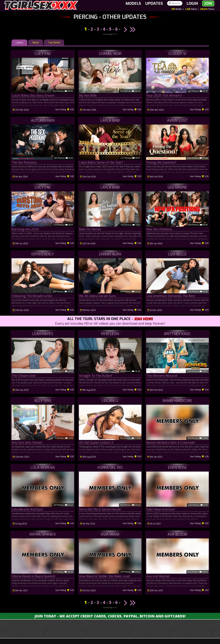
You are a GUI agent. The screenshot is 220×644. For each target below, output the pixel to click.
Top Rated (54, 43)
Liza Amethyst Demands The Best (171, 296)
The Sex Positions (24, 162)
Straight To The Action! (95, 376)
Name (36, 43)
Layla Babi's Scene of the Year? (101, 162)
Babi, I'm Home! (90, 229)
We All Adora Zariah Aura (97, 296)
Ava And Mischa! (158, 576)
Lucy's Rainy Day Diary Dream (33, 96)
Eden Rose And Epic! (161, 509)
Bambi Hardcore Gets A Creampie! (171, 443)
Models (133, 3)
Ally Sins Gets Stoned (27, 443)
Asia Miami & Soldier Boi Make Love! (104, 576)
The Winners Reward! (162, 376)
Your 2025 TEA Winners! (164, 96)
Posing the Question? (161, 162)
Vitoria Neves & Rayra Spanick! (33, 576)
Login (192, 3)
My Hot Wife (88, 96)
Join (208, 3)
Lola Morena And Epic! (27, 509)
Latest (19, 43)
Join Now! (143, 319)
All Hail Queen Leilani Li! (96, 443)
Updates (154, 3)
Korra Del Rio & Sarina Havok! (100, 509)
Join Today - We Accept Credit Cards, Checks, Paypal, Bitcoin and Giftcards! (110, 616)
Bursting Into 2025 (25, 229)
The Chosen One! (24, 376)
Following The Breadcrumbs (32, 296)
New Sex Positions (159, 229)
